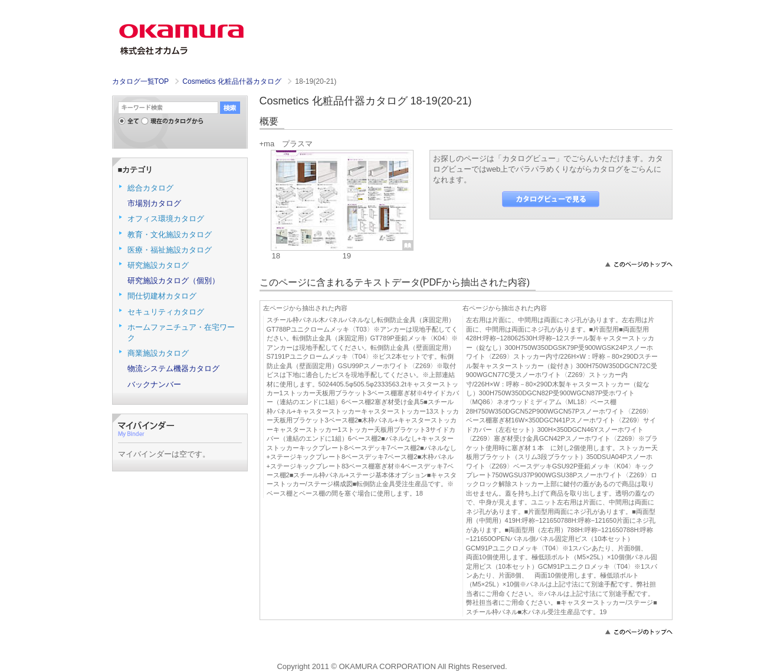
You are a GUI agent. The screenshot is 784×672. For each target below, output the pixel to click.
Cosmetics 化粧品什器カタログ (233, 81)
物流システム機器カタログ (173, 368)
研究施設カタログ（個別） (173, 281)
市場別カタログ (154, 203)
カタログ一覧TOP (140, 81)
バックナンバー (154, 384)
